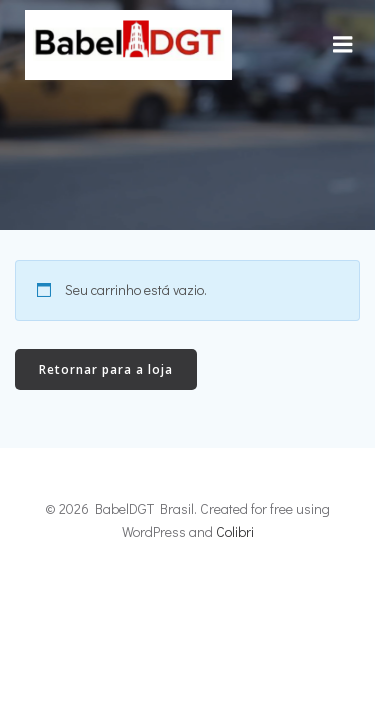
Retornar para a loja (106, 369)
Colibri (235, 531)
